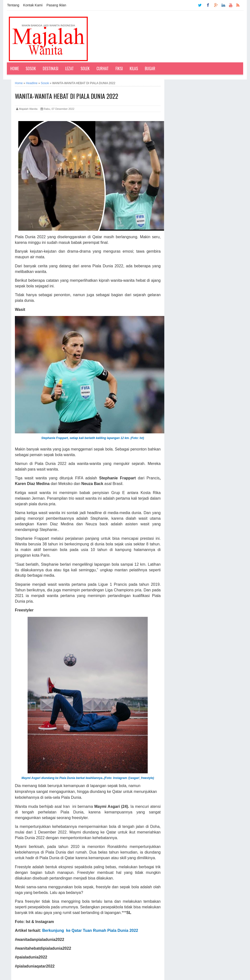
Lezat (69, 68)
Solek (85, 68)
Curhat (103, 68)
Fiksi (119, 68)
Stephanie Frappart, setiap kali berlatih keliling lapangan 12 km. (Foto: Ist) (93, 438)
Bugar (150, 68)
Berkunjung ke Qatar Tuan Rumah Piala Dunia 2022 (90, 930)
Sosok (31, 68)
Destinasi (51, 68)
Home (15, 68)
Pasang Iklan (56, 5)
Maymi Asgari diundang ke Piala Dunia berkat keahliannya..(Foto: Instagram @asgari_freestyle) (88, 778)
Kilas (134, 68)
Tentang (13, 5)
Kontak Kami (33, 5)
